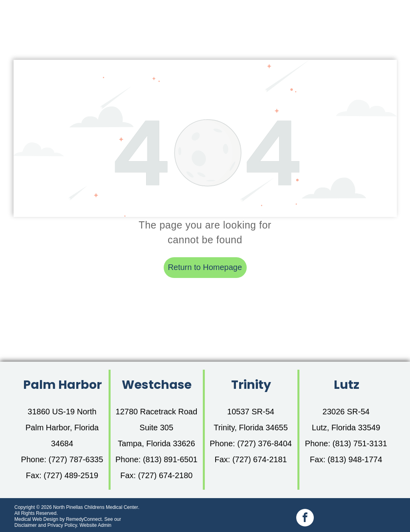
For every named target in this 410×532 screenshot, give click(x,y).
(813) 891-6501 (170, 459)
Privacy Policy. (63, 525)
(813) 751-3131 (360, 443)
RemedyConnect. (84, 519)
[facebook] (305, 519)
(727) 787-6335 (76, 459)
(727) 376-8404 (264, 443)
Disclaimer (26, 525)
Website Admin (95, 525)
